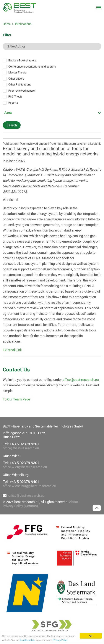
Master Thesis (17, 73)
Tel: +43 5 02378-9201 (21, 444)
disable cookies (27, 640)
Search (12, 125)
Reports (13, 103)
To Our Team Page (16, 399)
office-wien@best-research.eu (25, 467)
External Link (12, 350)
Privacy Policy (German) (20, 506)
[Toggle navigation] (99, 8)
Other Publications (20, 85)
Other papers (16, 79)
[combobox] (52, 113)
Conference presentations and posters (32, 67)
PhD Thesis (15, 97)
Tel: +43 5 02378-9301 (21, 463)
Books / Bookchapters (22, 61)
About (74, 502)
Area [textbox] (8, 113)
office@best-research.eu (81, 380)
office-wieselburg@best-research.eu (29, 486)
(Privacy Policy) (60, 640)
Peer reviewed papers (22, 91)
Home (7, 24)
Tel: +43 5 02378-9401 (21, 482)
